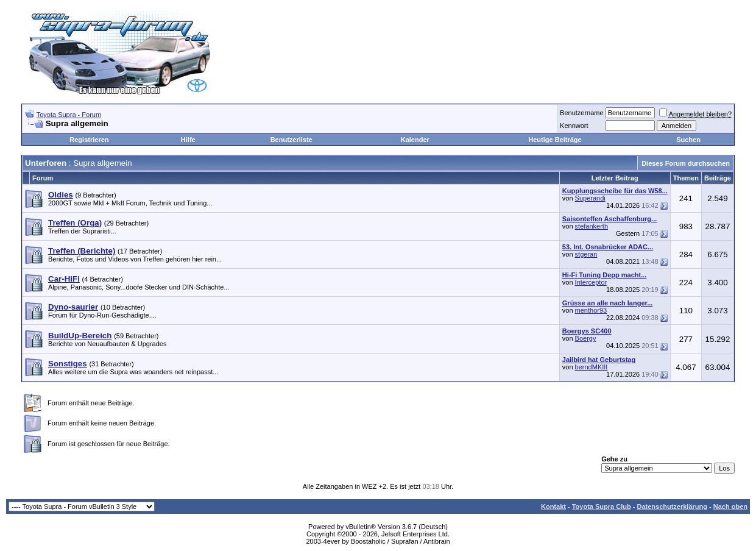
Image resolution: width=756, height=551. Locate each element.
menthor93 (591, 310)
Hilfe (188, 140)
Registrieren (89, 140)
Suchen (688, 140)
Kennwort (574, 126)
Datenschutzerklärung (672, 507)
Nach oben (730, 507)
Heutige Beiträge (555, 140)
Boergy (586, 338)
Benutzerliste (291, 140)
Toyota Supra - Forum (69, 115)
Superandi (590, 198)
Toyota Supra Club (602, 507)
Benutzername (582, 113)
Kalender (415, 140)
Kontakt (553, 507)
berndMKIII (592, 367)
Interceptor (591, 282)
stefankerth (592, 226)
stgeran (586, 254)
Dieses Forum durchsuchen (686, 163)
